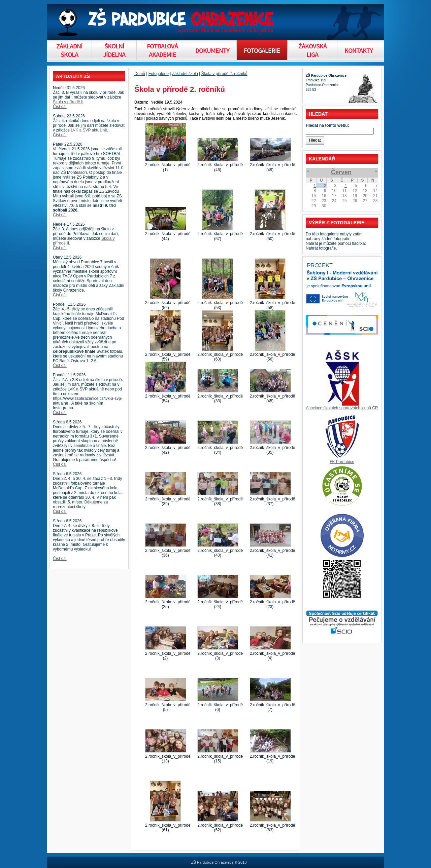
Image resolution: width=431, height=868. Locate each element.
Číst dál (60, 107)
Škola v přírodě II (68, 102)
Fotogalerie (159, 74)
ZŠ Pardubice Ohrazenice (212, 862)
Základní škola (185, 74)
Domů (140, 74)
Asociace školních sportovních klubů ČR (342, 408)
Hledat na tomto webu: (327, 125)
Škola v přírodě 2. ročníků (224, 74)
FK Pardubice (342, 462)
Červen (341, 172)
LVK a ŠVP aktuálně (89, 130)
